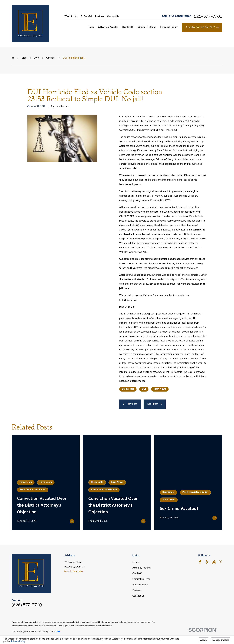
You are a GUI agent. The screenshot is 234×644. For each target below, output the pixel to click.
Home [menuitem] (91, 27)
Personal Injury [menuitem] (169, 27)
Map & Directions (74, 571)
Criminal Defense (141, 579)
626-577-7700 (208, 16)
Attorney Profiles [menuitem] (108, 27)
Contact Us (113, 16)
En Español (86, 16)
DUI (144, 389)
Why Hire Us (71, 16)
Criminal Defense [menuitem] (146, 27)
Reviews (100, 16)
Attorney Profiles (142, 568)
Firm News (160, 389)
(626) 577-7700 (27, 605)
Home (136, 562)
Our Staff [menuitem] (128, 27)
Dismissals (128, 389)
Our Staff (137, 574)
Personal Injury (140, 585)
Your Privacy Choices (49, 632)
